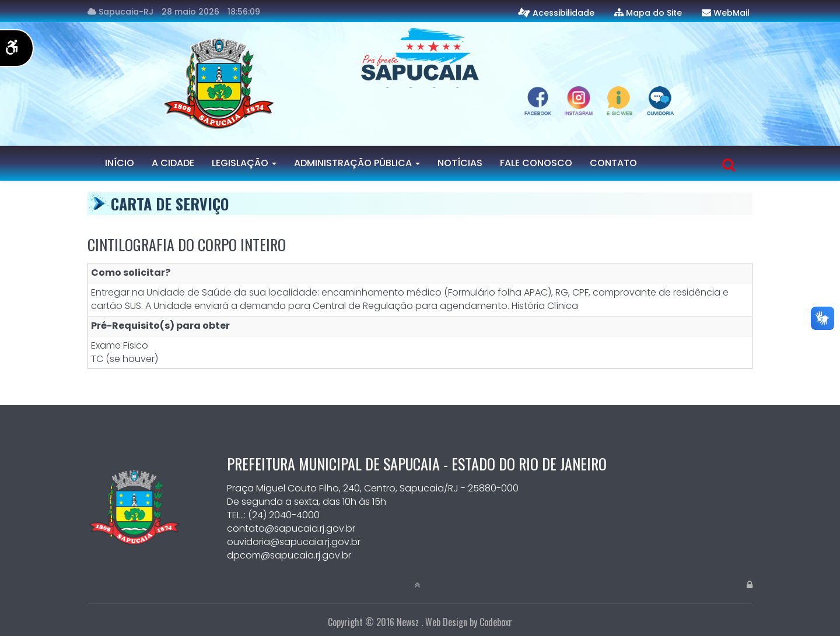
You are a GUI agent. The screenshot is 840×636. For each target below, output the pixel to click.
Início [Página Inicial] (120, 163)
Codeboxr (496, 622)
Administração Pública (357, 163)
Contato (613, 163)
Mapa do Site (654, 13)
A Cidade (173, 163)
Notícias (460, 163)
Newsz (408, 622)
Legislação (244, 163)
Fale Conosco (536, 163)
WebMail (731, 13)
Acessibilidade (563, 13)
